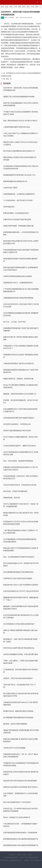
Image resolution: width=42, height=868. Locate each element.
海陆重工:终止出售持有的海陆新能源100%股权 (19, 97)
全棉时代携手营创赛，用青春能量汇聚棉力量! (18, 226)
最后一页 (9, 79)
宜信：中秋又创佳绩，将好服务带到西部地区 (18, 461)
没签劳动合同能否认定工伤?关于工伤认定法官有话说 (21, 591)
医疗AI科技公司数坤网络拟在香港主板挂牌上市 (19, 151)
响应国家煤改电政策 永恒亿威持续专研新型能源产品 (21, 839)
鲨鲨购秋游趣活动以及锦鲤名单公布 (15, 181)
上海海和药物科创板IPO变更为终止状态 (17, 127)
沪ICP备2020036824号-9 (11, 857)
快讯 (37, 7)
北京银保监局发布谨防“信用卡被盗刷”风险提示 (19, 418)
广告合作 (19, 855)
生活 (33, 7)
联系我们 (12, 855)
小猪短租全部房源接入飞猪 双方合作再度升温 (18, 363)
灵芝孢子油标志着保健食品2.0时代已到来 (17, 431)
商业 (28, 7)
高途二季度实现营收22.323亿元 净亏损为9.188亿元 (20, 121)
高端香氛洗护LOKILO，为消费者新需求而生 (18, 283)
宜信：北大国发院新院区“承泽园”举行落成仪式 (19, 557)
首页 (2, 7)
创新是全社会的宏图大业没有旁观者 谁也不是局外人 (21, 787)
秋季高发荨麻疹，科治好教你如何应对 (16, 213)
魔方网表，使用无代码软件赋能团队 (15, 724)
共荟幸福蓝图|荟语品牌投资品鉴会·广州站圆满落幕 (20, 833)
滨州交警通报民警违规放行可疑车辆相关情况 (18, 572)
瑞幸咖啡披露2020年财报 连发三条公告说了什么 (19, 175)
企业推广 (30, 855)
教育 (3, 18)
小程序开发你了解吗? (10, 188)
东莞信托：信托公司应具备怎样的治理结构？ (18, 678)
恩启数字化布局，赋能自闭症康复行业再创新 (18, 711)
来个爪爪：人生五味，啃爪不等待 (15, 322)
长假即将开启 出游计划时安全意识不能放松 (18, 578)
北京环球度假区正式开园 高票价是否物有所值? (19, 624)
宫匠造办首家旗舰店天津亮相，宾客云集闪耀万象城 (21, 654)
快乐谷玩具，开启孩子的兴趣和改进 (15, 491)
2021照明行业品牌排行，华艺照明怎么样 (17, 424)
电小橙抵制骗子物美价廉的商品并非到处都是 (18, 717)
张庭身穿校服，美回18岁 (12, 498)
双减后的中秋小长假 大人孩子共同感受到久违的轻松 (21, 585)
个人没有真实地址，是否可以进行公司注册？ (18, 200)
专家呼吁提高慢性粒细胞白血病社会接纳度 (18, 276)
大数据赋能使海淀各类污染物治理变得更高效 (18, 298)
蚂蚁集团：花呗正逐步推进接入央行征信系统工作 (20, 394)
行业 (15, 7)
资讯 (11, 7)
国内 (24, 7)
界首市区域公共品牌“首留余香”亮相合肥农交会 (19, 648)
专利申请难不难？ (9, 207)
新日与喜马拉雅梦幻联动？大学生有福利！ (18, 802)
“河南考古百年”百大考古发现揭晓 (14, 748)
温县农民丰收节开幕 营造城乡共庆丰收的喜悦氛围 (20, 781)
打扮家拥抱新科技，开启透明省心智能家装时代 (19, 194)
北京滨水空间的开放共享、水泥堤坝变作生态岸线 (20, 485)
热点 (7, 7)
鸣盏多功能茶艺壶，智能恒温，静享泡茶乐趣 (18, 379)
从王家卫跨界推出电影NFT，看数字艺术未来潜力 (20, 446)
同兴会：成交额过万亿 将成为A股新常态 (17, 817)
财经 (20, 7)
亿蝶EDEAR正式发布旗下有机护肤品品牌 (17, 219)
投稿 (25, 855)
